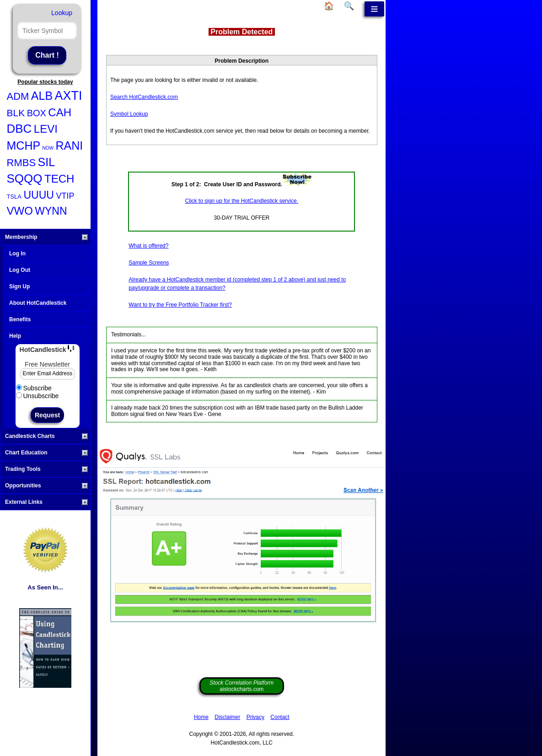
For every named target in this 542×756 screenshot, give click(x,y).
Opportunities (46, 486)
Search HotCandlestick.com (144, 97)
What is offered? (148, 246)
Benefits (20, 319)
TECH (59, 179)
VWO (20, 211)
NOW (48, 148)
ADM (18, 96)
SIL (47, 162)
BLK (16, 113)
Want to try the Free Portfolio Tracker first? (180, 305)
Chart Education (46, 453)
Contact (280, 717)
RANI (69, 146)
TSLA (14, 197)
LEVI (46, 129)
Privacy (255, 717)
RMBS (21, 163)
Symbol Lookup (129, 114)
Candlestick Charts (46, 436)
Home (201, 717)
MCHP (24, 146)
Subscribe (34, 388)
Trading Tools (46, 469)
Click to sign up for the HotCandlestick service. (242, 201)
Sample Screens (149, 263)
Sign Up (19, 286)
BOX (37, 113)
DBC (19, 129)
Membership (46, 237)
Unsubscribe (38, 396)
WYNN (51, 211)
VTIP (65, 196)
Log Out (20, 270)
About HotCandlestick (38, 303)
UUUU (38, 195)
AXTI (69, 96)
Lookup (62, 13)
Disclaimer (227, 717)
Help (15, 336)
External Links (46, 502)
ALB (42, 96)
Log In (17, 254)
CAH (60, 112)
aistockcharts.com (241, 686)
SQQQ (25, 178)
